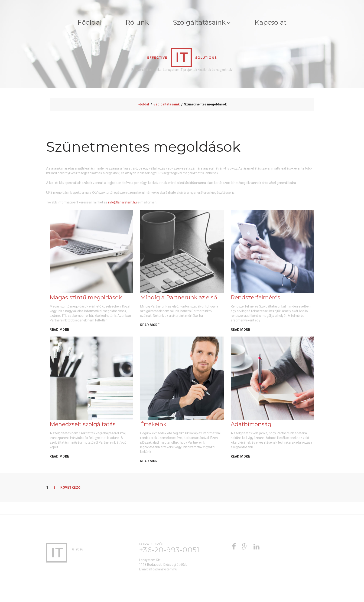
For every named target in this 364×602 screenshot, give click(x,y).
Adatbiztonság (251, 425)
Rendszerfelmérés (255, 298)
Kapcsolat (278, 23)
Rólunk (133, 23)
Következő (71, 488)
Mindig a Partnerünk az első (179, 298)
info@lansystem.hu (122, 203)
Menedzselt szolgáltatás (83, 425)
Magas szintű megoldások (86, 298)
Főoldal (81, 23)
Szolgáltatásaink (203, 23)
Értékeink (153, 425)
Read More (59, 330)
